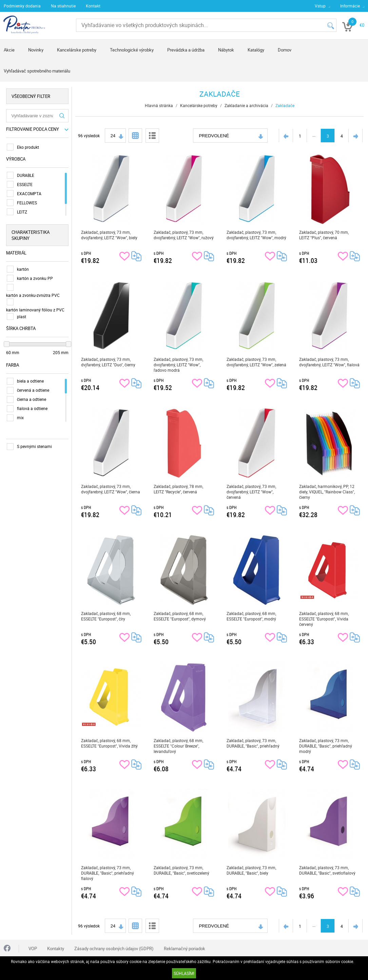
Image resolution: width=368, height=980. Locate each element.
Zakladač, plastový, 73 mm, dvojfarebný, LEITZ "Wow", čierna (111, 489)
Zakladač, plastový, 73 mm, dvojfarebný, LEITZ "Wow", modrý (257, 235)
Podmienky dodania (22, 6)
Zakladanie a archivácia (246, 105)
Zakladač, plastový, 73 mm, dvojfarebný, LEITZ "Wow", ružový (184, 235)
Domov (285, 50)
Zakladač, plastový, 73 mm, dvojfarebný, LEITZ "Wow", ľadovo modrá (179, 365)
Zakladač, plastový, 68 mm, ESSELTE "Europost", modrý (252, 616)
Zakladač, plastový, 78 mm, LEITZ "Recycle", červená (179, 489)
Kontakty (56, 948)
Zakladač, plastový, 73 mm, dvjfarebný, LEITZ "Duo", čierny (108, 362)
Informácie (350, 6)
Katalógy (256, 50)
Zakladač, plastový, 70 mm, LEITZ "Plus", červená (324, 235)
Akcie (9, 50)
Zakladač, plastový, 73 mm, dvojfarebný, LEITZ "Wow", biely (109, 235)
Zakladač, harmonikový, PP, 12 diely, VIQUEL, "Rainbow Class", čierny (327, 492)
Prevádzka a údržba (186, 50)
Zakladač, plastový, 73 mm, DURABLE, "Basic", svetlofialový (328, 870)
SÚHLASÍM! (184, 973)
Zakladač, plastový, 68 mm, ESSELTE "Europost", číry (106, 616)
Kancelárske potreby (77, 50)
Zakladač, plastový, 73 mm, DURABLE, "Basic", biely (252, 870)
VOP (33, 948)
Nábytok (226, 50)
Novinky (36, 50)
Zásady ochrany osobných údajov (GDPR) (114, 948)
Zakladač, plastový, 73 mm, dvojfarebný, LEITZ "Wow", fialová (330, 362)
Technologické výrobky (132, 50)
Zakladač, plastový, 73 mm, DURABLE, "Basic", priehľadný (253, 743)
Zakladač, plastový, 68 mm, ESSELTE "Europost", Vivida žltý (109, 743)
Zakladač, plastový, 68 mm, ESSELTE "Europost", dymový (180, 616)
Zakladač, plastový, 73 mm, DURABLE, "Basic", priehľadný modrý (326, 746)
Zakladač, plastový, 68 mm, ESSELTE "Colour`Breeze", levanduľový (179, 746)
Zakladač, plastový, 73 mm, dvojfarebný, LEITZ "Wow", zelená (257, 362)
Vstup (320, 6)
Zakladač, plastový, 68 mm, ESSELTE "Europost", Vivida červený (324, 619)
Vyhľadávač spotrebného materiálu (37, 71)
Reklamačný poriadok (185, 948)
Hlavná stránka (159, 105)
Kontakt (93, 6)
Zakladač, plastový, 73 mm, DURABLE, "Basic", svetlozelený (182, 870)
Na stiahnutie (63, 6)
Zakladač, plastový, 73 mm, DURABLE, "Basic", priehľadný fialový (108, 873)
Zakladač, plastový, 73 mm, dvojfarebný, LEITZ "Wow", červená (252, 492)
